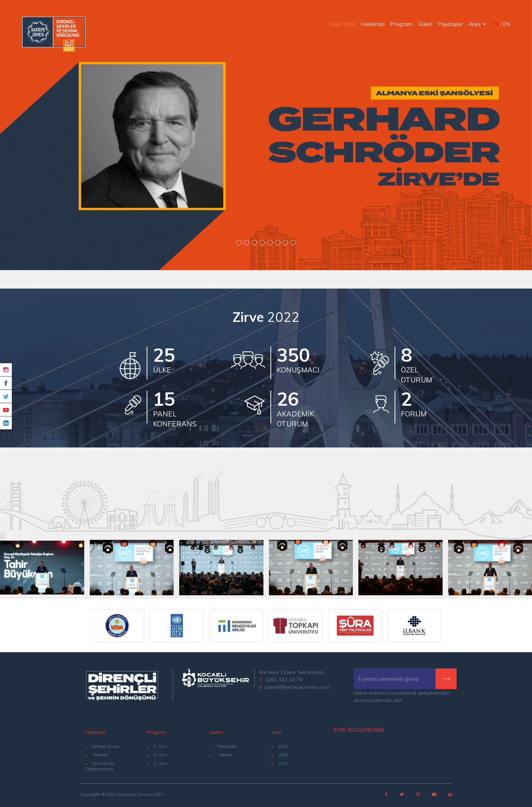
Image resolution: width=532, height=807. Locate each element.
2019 (283, 746)
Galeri (425, 24)
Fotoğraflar (223, 746)
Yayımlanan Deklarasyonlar (100, 766)
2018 (283, 755)
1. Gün (157, 746)
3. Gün (157, 763)
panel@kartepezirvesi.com (297, 687)
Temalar (97, 755)
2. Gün (157, 755)
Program (401, 24)
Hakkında (373, 24)
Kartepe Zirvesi (102, 746)
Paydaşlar (451, 24)
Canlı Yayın (342, 24)
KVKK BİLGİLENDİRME (359, 730)
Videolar (221, 755)
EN (507, 24)
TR (495, 24)
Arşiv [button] (477, 24)
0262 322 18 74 (284, 680)
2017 (283, 763)
